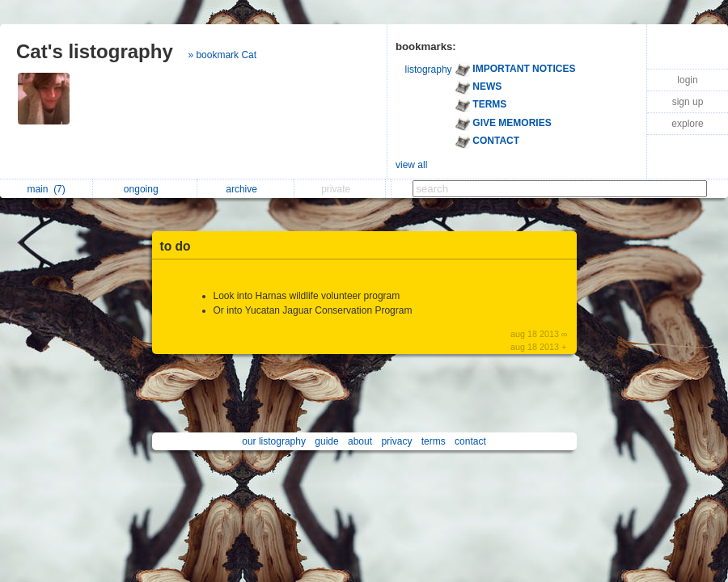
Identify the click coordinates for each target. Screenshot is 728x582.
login (687, 80)
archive (245, 189)
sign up (688, 102)
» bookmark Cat (222, 55)
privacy (396, 441)
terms (434, 441)
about (360, 441)
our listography (274, 441)
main (46, 189)
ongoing (145, 189)
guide (326, 441)
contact (470, 441)
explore (687, 124)
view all (411, 165)
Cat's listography (95, 51)
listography (429, 70)
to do (176, 246)
